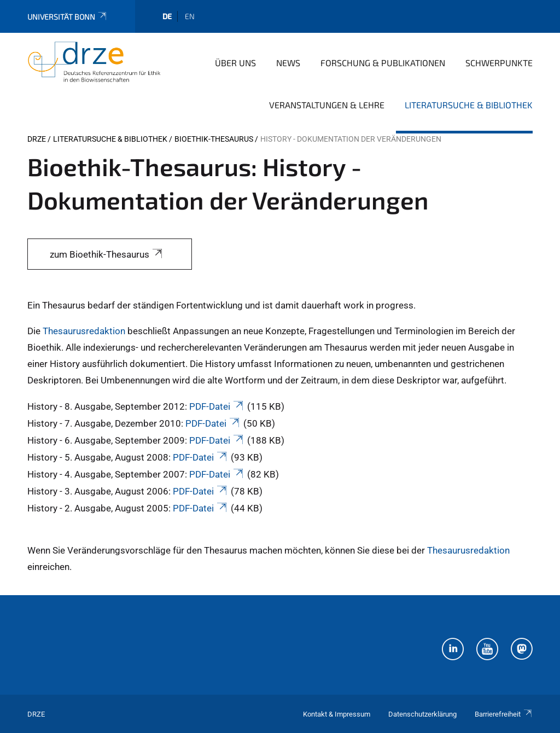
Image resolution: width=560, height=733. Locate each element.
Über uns (235, 63)
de (167, 16)
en (190, 16)
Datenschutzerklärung (422, 714)
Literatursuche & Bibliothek (469, 105)
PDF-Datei (217, 406)
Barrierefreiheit (504, 714)
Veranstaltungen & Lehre (327, 105)
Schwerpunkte (499, 63)
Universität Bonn (68, 17)
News (288, 63)
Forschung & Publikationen (383, 63)
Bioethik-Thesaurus (214, 139)
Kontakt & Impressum (337, 714)
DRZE (37, 139)
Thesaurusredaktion (84, 331)
